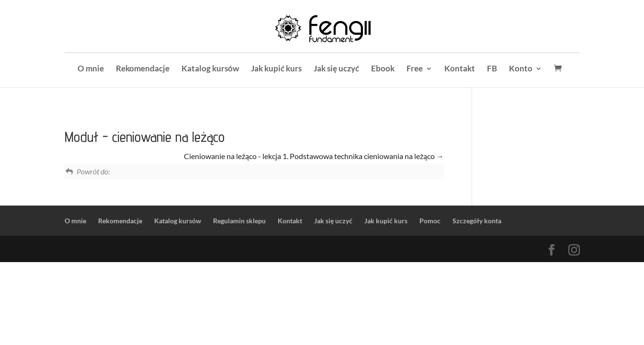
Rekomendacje (143, 69)
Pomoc (430, 221)
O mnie (91, 69)
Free (415, 69)
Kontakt (460, 69)
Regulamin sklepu (239, 221)
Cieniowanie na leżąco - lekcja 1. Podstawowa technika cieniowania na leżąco (314, 156)
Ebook (383, 69)
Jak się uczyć (336, 69)
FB (492, 69)
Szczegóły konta (477, 221)
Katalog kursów (210, 69)
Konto (521, 69)
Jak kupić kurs (276, 69)
